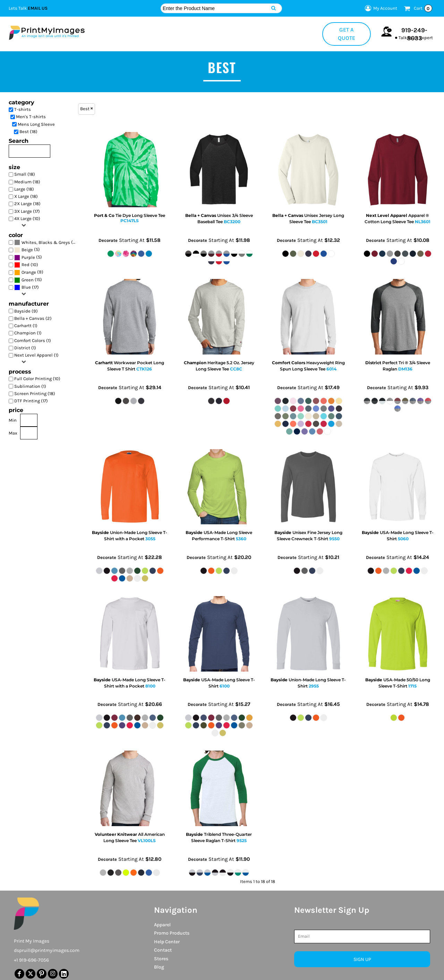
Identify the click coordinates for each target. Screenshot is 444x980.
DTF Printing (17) (31, 401)
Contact (163, 950)
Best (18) (28, 132)
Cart (423, 8)
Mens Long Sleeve (36, 124)
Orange (29, 272)
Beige (27, 250)
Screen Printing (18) (35, 393)
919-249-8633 (414, 34)
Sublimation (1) (30, 386)
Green (28, 280)
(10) (26, 265)
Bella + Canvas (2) (33, 318)
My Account (380, 8)
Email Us (38, 8)
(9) (29, 273)
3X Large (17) (27, 211)
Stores (161, 959)
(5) (27, 250)
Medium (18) (27, 182)
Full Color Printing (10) (37, 379)
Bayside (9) (26, 311)
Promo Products (172, 933)
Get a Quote (347, 34)
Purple (28, 257)
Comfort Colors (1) (33, 340)
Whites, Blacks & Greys (46, 242)
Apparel (162, 925)
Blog (159, 967)
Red (25, 265)
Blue (26, 287)
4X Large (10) (27, 218)
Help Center (167, 942)
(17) (27, 287)
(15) (28, 280)
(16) (46, 242)
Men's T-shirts (31, 117)
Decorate (108, 240)
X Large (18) (26, 196)
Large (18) (24, 189)
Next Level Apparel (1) (36, 355)
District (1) (25, 348)
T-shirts (23, 109)
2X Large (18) (27, 204)
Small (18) (25, 174)
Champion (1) (28, 333)
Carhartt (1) (26, 326)
